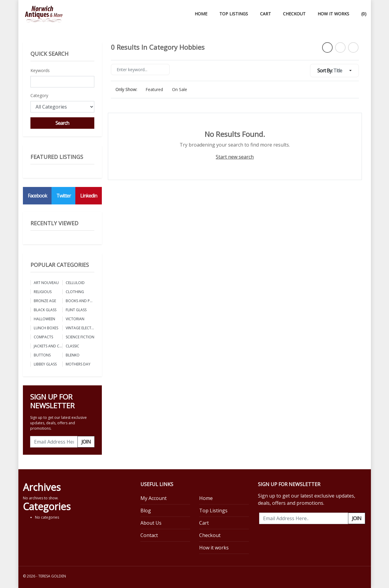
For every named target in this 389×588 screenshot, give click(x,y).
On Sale (180, 89)
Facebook (37, 196)
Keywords (40, 70)
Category (39, 95)
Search (62, 123)
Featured (154, 89)
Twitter (64, 196)
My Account (154, 498)
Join (86, 442)
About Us (151, 523)
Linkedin (89, 196)
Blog (146, 511)
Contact (149, 535)
